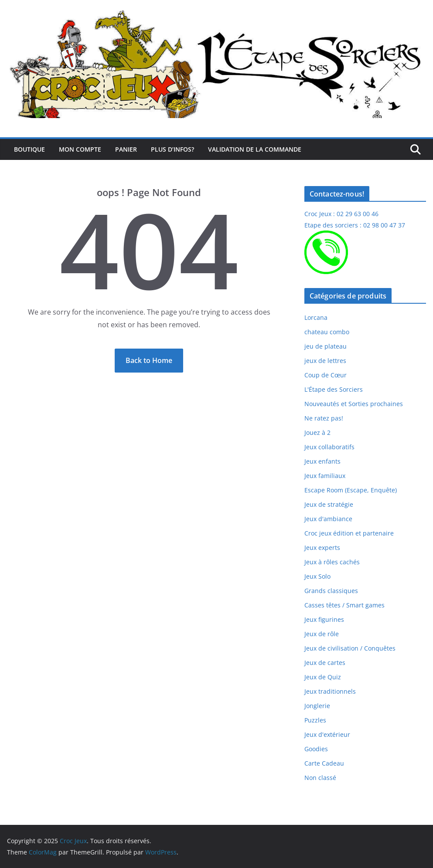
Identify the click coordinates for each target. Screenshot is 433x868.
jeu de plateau (326, 346)
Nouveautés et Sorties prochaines (354, 404)
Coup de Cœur (326, 375)
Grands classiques (331, 591)
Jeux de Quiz (323, 677)
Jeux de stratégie (329, 504)
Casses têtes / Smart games (344, 605)
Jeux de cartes (325, 663)
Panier (126, 149)
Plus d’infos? (172, 149)
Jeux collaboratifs (329, 447)
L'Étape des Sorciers (334, 389)
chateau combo (327, 332)
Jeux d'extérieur (327, 734)
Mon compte (80, 149)
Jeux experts (322, 548)
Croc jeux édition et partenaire (349, 533)
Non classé (320, 778)
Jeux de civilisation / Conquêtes (350, 648)
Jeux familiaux (325, 476)
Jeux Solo (317, 576)
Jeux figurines (324, 619)
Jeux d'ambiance (328, 519)
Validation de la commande (255, 149)
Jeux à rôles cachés (332, 562)
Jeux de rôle (322, 634)
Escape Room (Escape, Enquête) (351, 490)
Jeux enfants (322, 461)
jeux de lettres (325, 361)
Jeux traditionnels (330, 691)
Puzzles (315, 720)
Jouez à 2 (317, 432)
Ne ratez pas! (324, 418)
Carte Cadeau (324, 763)
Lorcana (316, 317)
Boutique (29, 149)
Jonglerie (317, 706)
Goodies (316, 749)
